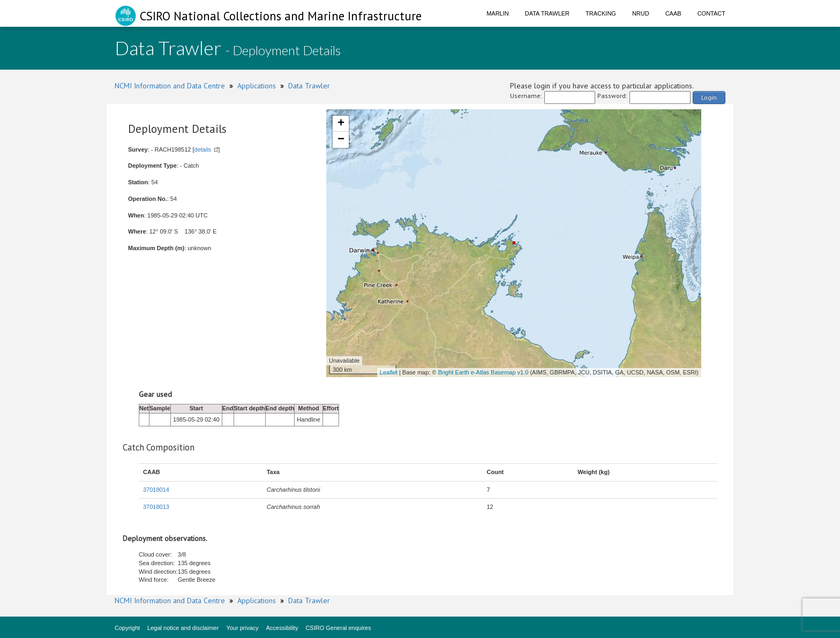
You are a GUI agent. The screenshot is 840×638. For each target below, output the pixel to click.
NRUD (641, 13)
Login (709, 97)
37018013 (156, 507)
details (203, 149)
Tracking (601, 13)
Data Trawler (547, 13)
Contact (711, 13)
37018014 (156, 490)
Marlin (498, 13)
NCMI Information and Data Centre (170, 86)
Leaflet (389, 372)
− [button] (341, 140)
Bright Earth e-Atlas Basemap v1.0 (483, 372)
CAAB (673, 13)
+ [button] (341, 124)
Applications (257, 86)
